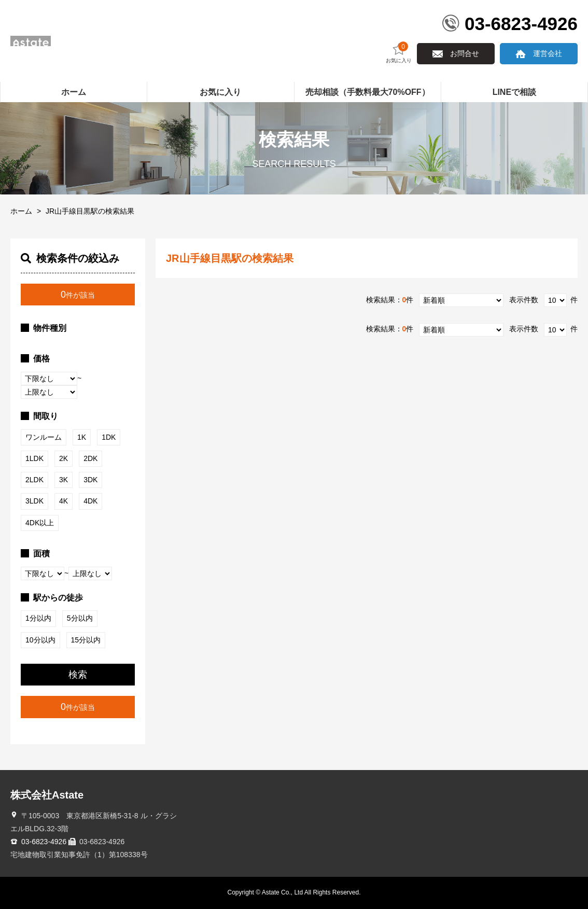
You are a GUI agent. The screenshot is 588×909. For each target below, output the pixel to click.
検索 (78, 675)
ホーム (21, 211)
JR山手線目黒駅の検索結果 (90, 211)
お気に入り (399, 53)
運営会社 (548, 53)
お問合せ (465, 53)
